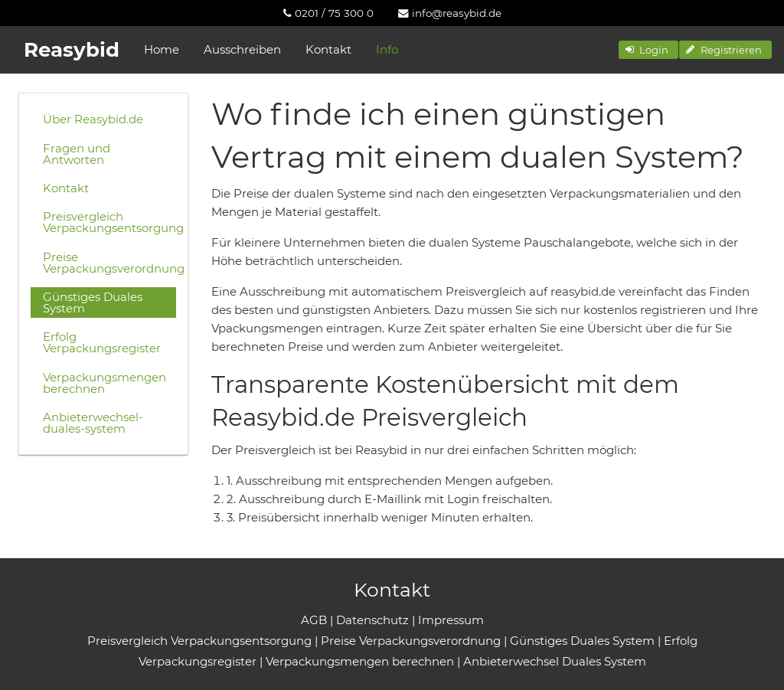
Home (162, 49)
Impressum (451, 620)
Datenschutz (372, 620)
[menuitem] (328, 13)
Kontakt (328, 49)
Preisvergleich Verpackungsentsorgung (109, 222)
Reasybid (72, 50)
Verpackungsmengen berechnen (105, 383)
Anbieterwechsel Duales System (555, 661)
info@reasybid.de (450, 13)
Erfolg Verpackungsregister (102, 342)
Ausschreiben (242, 49)
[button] (648, 50)
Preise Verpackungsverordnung (109, 263)
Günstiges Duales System (93, 302)
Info (387, 49)
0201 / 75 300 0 (328, 13)
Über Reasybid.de (93, 119)
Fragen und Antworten (77, 154)
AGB (314, 620)
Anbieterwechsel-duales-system (93, 423)
